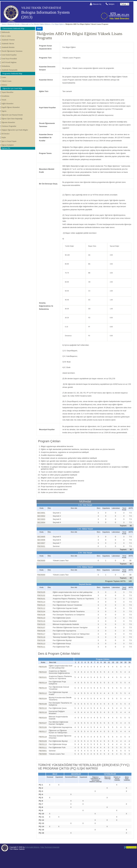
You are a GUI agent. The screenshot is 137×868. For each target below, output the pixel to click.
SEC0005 (41, 537)
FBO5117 (41, 634)
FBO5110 (41, 618)
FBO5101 (41, 599)
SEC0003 (41, 519)
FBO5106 (41, 631)
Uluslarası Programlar (9, 126)
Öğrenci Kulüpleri (8, 145)
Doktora (4, 85)
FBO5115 (41, 605)
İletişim (112, 4)
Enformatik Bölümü (32, 847)
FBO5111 (41, 647)
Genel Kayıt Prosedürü (9, 59)
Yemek (4, 100)
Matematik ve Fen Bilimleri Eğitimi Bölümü (36, 24)
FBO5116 (41, 621)
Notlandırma (6, 66)
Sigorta (4, 111)
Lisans (4, 77)
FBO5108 (41, 615)
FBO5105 (41, 592)
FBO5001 (41, 546)
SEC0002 (41, 516)
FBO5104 (41, 611)
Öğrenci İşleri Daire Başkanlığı (12, 119)
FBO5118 (41, 637)
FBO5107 (41, 627)
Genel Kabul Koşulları (9, 55)
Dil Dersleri (5, 134)
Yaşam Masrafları (7, 92)
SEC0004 (41, 522)
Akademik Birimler (14, 24)
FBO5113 (41, 644)
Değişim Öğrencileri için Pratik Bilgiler (15, 130)
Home (4, 24)
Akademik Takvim (8, 44)
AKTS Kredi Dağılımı (9, 62)
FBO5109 (41, 640)
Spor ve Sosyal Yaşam (9, 141)
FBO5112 (41, 608)
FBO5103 (41, 624)
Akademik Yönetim (8, 40)
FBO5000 (41, 561)
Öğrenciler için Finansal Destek (12, 115)
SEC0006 (41, 540)
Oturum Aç (97, 4)
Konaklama (5, 96)
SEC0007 (41, 543)
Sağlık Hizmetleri (7, 104)
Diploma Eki (6, 148)
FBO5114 (41, 602)
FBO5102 (41, 595)
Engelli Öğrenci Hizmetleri (11, 107)
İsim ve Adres (6, 36)
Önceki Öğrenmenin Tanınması (12, 51)
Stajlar (4, 137)
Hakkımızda (6, 32)
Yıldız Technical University (50, 847)
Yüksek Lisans (6, 81)
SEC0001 (41, 513)
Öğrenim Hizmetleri (8, 122)
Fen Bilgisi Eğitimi (58, 24)
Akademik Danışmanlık (9, 70)
